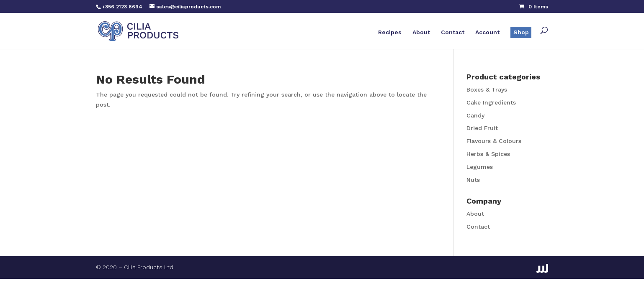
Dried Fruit (482, 128)
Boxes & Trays (487, 89)
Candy (475, 115)
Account (487, 32)
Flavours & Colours (494, 141)
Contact (453, 32)
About (421, 32)
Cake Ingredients (491, 102)
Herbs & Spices (488, 154)
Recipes (390, 32)
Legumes (480, 167)
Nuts (473, 180)
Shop (521, 32)
